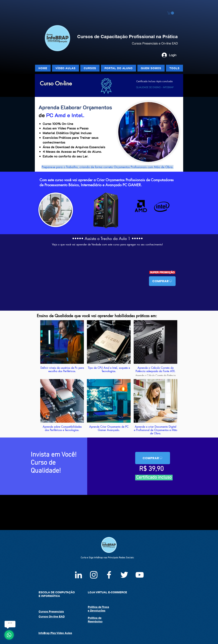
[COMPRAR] (162, 281)
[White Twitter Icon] (124, 575)
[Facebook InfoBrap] (109, 575)
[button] (171, 13)
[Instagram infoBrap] (94, 575)
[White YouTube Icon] (140, 575)
